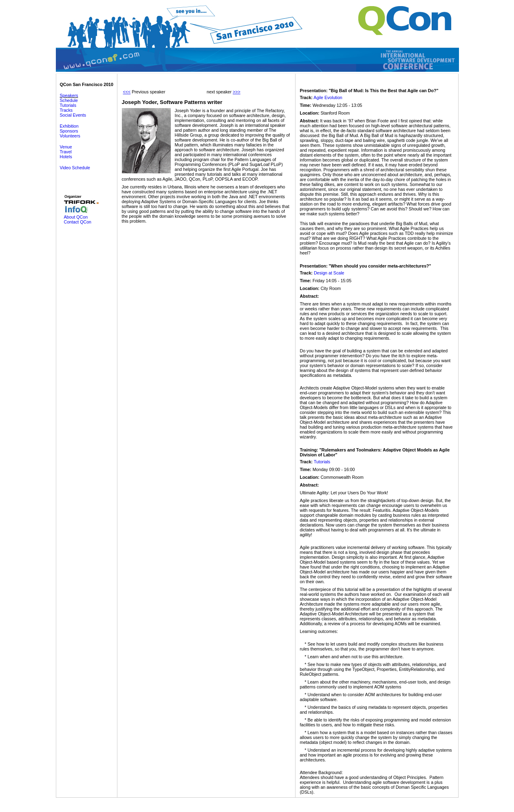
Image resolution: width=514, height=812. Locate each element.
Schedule (69, 100)
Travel (66, 152)
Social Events (73, 115)
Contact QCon (78, 222)
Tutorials (68, 105)
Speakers (69, 95)
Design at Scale (329, 273)
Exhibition (69, 126)
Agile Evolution (328, 97)
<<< (127, 92)
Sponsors (69, 131)
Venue (66, 147)
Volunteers (70, 136)
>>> (237, 92)
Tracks (66, 110)
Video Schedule (75, 168)
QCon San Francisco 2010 (87, 84)
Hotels (66, 157)
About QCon (76, 217)
